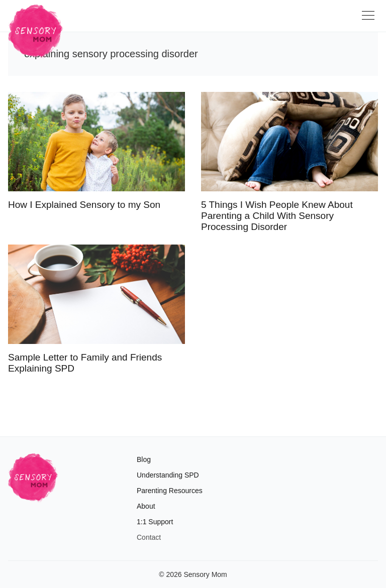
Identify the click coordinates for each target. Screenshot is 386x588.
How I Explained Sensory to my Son (84, 205)
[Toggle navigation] (370, 19)
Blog (144, 459)
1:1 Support (155, 522)
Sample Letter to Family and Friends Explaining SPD (85, 363)
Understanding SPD (168, 475)
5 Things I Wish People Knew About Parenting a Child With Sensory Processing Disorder (277, 216)
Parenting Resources (170, 491)
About (146, 506)
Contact (149, 537)
